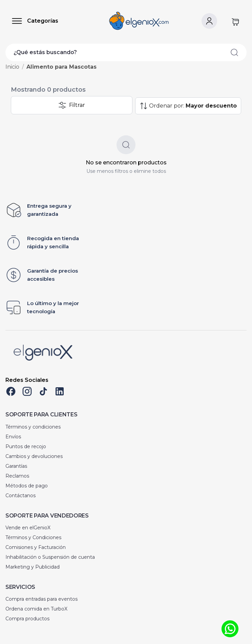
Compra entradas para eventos (41, 599)
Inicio (12, 67)
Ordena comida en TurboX (36, 609)
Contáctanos (20, 496)
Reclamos (17, 476)
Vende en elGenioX (28, 528)
